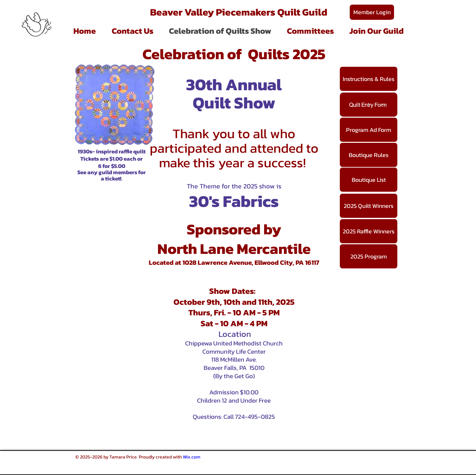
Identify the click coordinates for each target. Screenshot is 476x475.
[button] (310, 31)
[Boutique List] (369, 180)
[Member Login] (372, 12)
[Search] (393, 22)
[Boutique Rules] (369, 155)
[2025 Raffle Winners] (369, 231)
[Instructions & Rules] (369, 79)
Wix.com (192, 457)
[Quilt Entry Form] (369, 105)
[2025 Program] (369, 256)
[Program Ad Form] (369, 130)
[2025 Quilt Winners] (369, 206)
